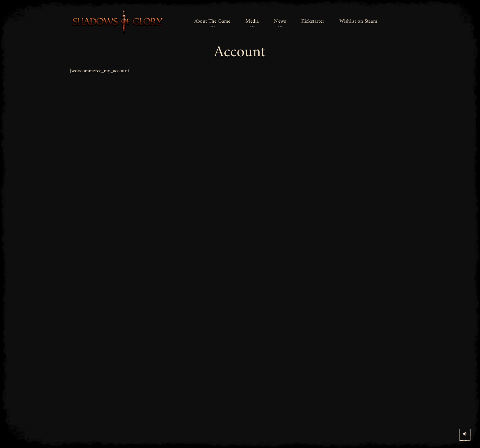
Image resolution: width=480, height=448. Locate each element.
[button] (212, 22)
